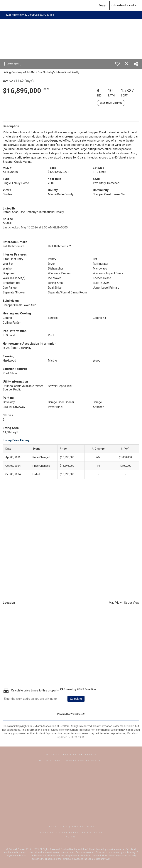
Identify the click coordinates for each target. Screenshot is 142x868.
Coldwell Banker (59, 754)
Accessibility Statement (59, 833)
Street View (132, 603)
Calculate (76, 699)
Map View (115, 603)
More (102, 5)
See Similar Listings (111, 103)
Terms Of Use (58, 827)
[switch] (117, 64)
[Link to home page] (108, 6)
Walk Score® (78, 714)
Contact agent (13, 64)
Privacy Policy (83, 827)
